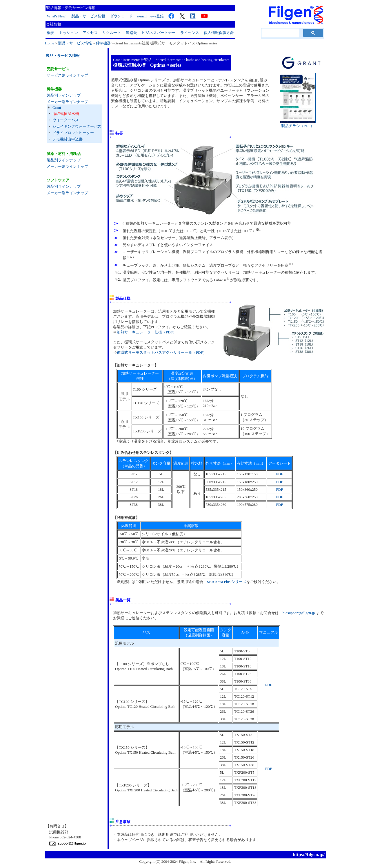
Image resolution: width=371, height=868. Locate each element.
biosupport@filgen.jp (299, 613)
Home (50, 43)
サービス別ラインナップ (67, 75)
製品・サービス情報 (88, 16)
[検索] (280, 33)
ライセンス (190, 33)
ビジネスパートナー (159, 33)
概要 (51, 33)
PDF (280, 474)
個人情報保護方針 (219, 33)
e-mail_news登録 (150, 16)
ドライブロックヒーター (73, 133)
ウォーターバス (66, 120)
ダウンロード (121, 16)
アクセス (90, 33)
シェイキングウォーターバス (77, 126)
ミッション (69, 33)
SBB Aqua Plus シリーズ (227, 582)
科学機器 (103, 43)
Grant (57, 108)
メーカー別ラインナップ (67, 102)
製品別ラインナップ (64, 95)
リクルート (112, 33)
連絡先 (131, 33)
